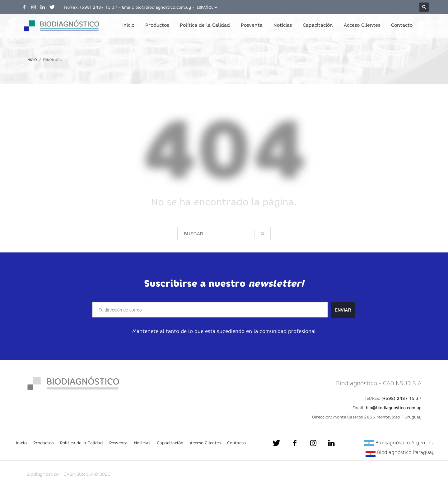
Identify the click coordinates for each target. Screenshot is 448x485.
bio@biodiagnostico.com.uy (163, 7)
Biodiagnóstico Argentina (405, 443)
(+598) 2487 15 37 (401, 398)
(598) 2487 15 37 (99, 7)
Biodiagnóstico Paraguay (406, 452)
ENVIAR (343, 310)
